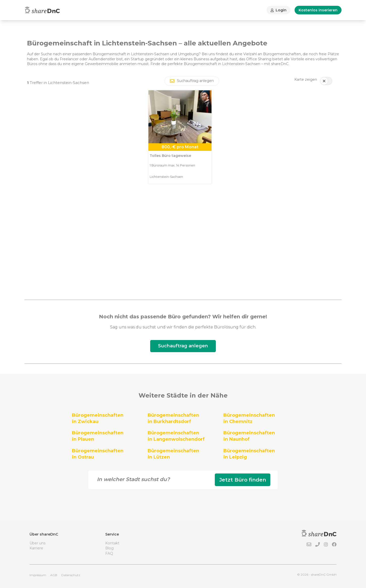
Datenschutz (71, 575)
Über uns (37, 543)
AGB (54, 575)
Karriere (36, 548)
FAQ (109, 553)
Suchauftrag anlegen (183, 346)
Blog (109, 548)
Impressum (38, 575)
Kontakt (112, 543)
